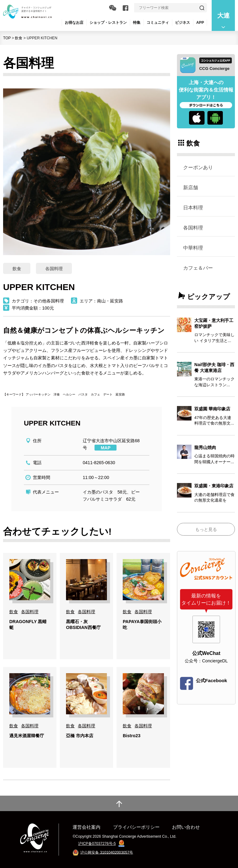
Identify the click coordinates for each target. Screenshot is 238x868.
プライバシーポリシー (136, 827)
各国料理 (193, 228)
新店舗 (191, 187)
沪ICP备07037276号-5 (97, 844)
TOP (7, 38)
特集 (137, 23)
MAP (106, 448)
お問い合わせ (186, 827)
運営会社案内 (86, 827)
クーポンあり (198, 167)
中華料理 (193, 248)
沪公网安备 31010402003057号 (107, 852)
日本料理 (193, 207)
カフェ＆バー (198, 268)
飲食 (19, 38)
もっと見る (206, 529)
